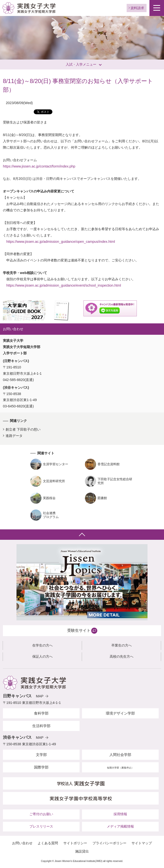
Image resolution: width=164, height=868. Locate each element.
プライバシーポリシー (109, 843)
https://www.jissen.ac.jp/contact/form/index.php (39, 166)
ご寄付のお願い (41, 814)
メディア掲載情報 (120, 826)
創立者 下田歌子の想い (23, 429)
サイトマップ (142, 843)
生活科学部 (41, 726)
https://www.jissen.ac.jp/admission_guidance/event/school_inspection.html (64, 285)
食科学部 (41, 713)
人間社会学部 (120, 755)
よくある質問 (48, 843)
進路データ (14, 436)
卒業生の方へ (122, 645)
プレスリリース (41, 826)
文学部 (41, 755)
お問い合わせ (22, 843)
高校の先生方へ (122, 656)
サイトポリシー (75, 843)
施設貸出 (82, 851)
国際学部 (41, 767)
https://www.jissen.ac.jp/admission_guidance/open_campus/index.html (61, 242)
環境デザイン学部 (120, 713)
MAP (40, 696)
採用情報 (120, 814)
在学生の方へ (42, 645)
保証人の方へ (42, 656)
